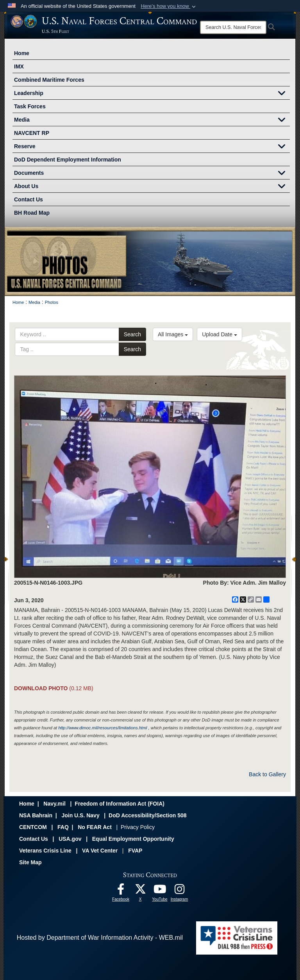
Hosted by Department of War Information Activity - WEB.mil (100, 938)
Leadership (152, 94)
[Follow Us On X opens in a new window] (140, 891)
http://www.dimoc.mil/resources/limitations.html (103, 728)
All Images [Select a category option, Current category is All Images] (173, 334)
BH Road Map (32, 213)
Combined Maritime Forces (49, 80)
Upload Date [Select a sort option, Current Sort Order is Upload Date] (220, 334)
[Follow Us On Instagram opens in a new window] (179, 891)
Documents (152, 174)
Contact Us (29, 199)
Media (152, 120)
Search (132, 334)
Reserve (152, 147)
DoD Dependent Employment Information (68, 160)
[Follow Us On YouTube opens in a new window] (160, 891)
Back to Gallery (267, 774)
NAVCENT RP (32, 133)
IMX (19, 66)
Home (22, 53)
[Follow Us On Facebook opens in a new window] (121, 891)
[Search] (233, 27)
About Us (152, 187)
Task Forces (30, 106)
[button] (169, 6)
